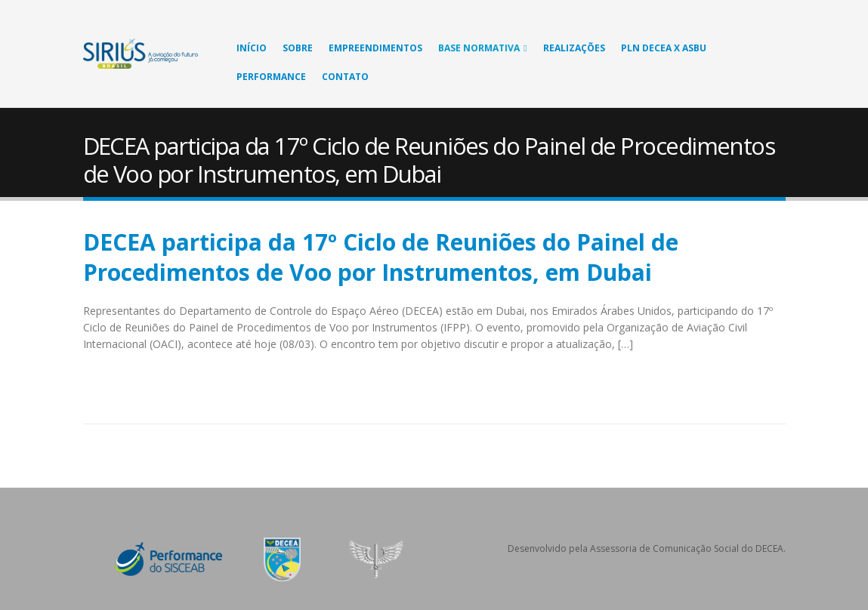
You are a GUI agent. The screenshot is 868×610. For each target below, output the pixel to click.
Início (252, 48)
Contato (345, 77)
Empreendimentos (375, 48)
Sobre (298, 48)
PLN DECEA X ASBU (664, 48)
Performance (271, 77)
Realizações (574, 48)
